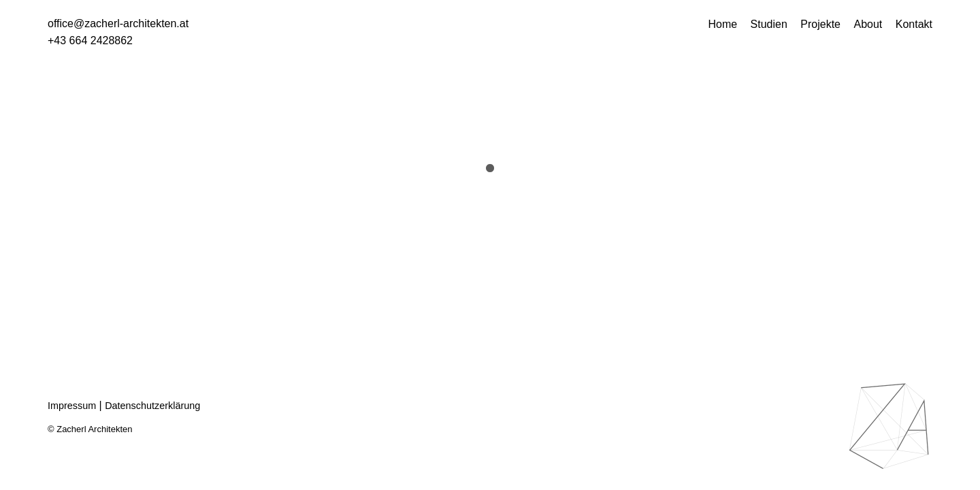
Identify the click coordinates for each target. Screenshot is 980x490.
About (868, 24)
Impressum (72, 406)
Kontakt (914, 24)
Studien (769, 24)
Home (722, 24)
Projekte (820, 24)
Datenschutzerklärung (152, 406)
